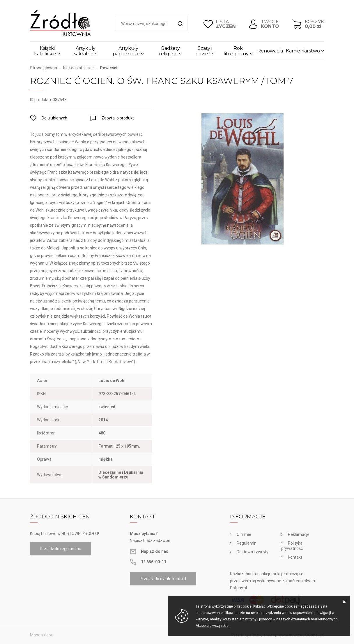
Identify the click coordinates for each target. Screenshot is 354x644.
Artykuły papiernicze (126, 51)
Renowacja (270, 51)
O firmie (244, 534)
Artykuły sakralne (85, 51)
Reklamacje (299, 534)
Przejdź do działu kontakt (163, 579)
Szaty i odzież (204, 51)
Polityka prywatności (292, 546)
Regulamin (247, 543)
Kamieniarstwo (303, 51)
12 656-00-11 (154, 562)
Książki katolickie (45, 51)
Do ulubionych (54, 118)
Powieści (109, 68)
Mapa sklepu (42, 635)
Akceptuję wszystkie (212, 626)
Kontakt (295, 557)
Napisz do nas (155, 551)
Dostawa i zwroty (253, 552)
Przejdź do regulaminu (61, 549)
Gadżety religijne (169, 51)
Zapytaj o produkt (118, 118)
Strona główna (44, 68)
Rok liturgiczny (236, 51)
